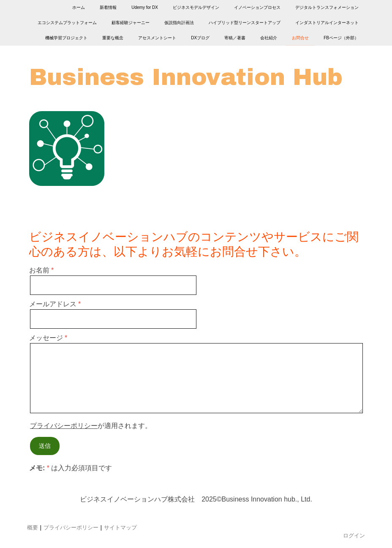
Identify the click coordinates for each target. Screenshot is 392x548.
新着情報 (108, 7)
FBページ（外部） (341, 40)
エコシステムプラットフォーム (67, 23)
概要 (33, 527)
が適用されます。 (91, 426)
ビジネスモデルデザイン (196, 7)
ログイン (354, 535)
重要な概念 (113, 40)
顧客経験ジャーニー (131, 23)
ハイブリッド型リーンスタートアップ (245, 23)
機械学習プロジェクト (66, 40)
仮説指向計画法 (179, 23)
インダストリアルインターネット (327, 23)
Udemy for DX (145, 7)
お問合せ (300, 40)
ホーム (79, 7)
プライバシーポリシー (64, 426)
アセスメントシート (157, 40)
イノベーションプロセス (257, 7)
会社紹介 (269, 40)
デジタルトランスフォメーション (327, 7)
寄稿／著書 (235, 40)
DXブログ (200, 40)
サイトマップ (120, 527)
